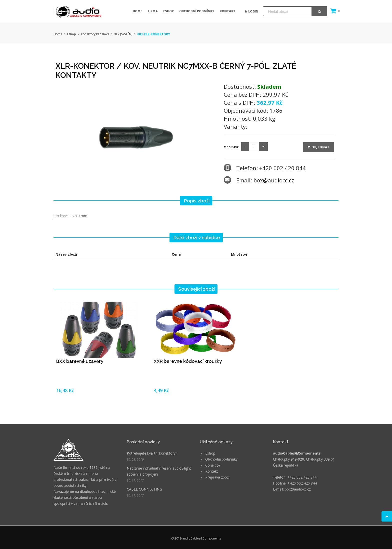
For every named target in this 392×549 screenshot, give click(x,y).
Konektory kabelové (95, 34)
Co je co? (213, 465)
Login (251, 11)
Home (137, 11)
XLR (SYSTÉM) (123, 34)
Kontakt (228, 11)
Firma (153, 11)
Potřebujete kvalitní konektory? (152, 453)
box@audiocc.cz (274, 180)
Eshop (168, 11)
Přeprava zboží (217, 477)
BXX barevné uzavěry (80, 361)
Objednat (318, 147)
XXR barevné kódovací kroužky (188, 361)
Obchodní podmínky (197, 11)
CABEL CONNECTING (144, 489)
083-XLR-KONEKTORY (154, 34)
